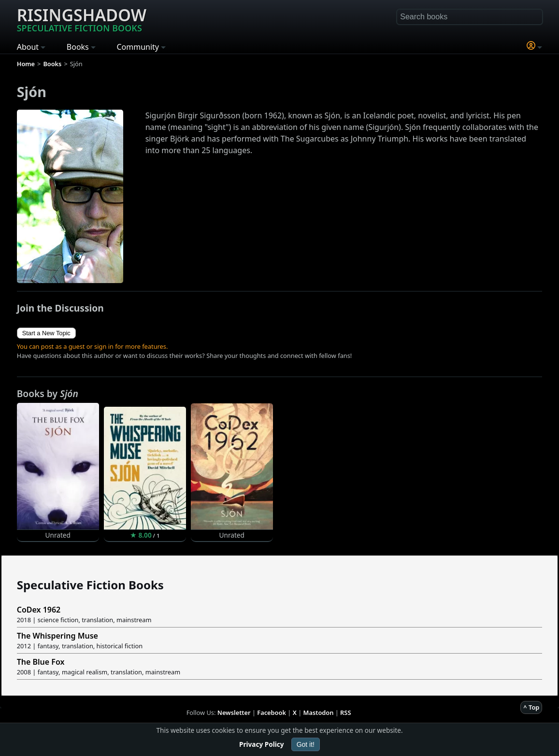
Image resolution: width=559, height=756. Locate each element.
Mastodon (319, 713)
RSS (345, 713)
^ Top (531, 707)
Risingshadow (82, 19)
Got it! (306, 744)
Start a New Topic (46, 333)
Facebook (272, 713)
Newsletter (234, 713)
